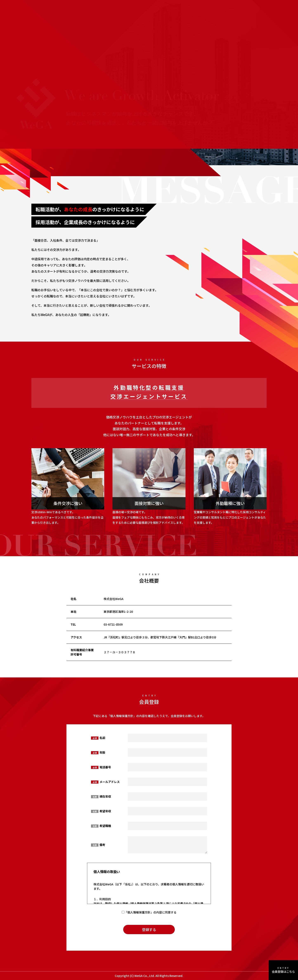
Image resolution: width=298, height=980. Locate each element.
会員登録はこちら (283, 970)
